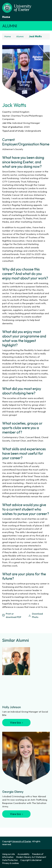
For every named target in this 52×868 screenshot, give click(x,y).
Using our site (9, 854)
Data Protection (10, 860)
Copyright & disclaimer (31, 860)
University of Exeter (22, 841)
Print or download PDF (12, 615)
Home (6, 17)
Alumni (10, 26)
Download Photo (36, 615)
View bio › (16, 722)
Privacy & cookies (11, 863)
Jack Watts (35, 36)
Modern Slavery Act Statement (31, 857)
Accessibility (23, 854)
